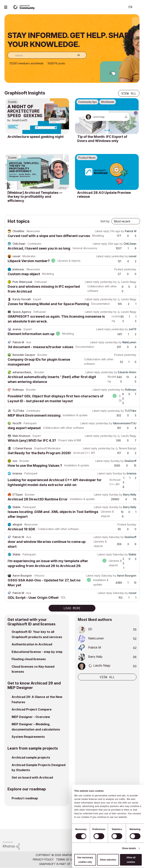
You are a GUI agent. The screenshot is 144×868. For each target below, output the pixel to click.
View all (129, 93)
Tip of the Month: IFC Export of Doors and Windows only (102, 139)
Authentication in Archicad (32, 644)
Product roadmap (25, 798)
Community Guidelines (93, 859)
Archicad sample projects (31, 757)
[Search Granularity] (76, 55)
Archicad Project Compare (32, 709)
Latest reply (102, 231)
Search (119, 7)
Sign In (138, 7)
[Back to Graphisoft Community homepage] (25, 7)
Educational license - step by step (37, 652)
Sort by (105, 221)
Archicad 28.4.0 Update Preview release (104, 195)
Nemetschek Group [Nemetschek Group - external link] (91, 864)
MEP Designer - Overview (31, 717)
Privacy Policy (43, 859)
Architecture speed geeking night (36, 137)
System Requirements (28, 737)
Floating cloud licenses (29, 659)
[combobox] (47, 55)
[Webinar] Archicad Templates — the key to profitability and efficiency (35, 197)
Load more (72, 608)
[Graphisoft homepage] (126, 834)
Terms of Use (66, 859)
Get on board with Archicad (32, 777)
